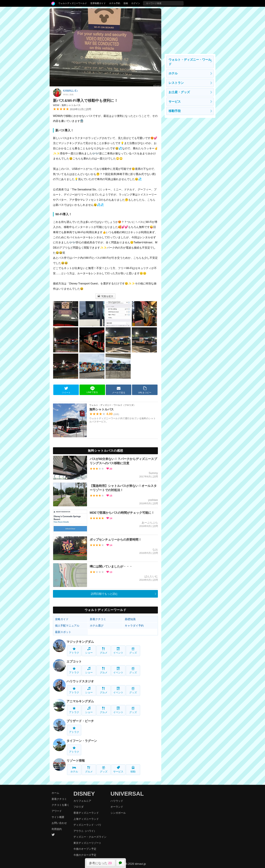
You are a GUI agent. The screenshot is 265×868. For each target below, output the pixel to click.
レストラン (176, 83)
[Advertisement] (190, 29)
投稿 (126, 3)
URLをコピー (145, 390)
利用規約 (57, 829)
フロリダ (79, 807)
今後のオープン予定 (85, 849)
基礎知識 (130, 619)
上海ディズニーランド (86, 819)
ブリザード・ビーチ (80, 721)
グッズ (133, 651)
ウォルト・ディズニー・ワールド (190, 62)
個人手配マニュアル (67, 626)
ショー (89, 651)
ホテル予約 (115, 3)
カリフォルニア (82, 801)
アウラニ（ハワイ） (85, 831)
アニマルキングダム (80, 701)
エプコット (74, 662)
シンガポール (118, 813)
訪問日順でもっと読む (104, 594)
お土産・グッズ (179, 92)
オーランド (117, 807)
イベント (118, 651)
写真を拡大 (106, 296)
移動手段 (175, 111)
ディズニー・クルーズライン (90, 837)
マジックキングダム (80, 642)
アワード (57, 811)
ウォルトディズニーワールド (73, 3)
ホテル (74, 769)
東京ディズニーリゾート (87, 843)
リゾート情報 (76, 761)
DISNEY (84, 794)
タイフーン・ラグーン (82, 741)
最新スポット (63, 632)
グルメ (104, 651)
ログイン (136, 3)
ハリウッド (117, 801)
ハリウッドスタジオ (80, 681)
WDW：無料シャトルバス (67, 105)
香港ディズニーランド (86, 813)
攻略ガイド (62, 619)
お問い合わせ (59, 823)
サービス (118, 769)
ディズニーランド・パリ (87, 825)
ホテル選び (97, 626)
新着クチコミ (98, 619)
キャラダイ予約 (134, 626)
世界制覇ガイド (98, 3)
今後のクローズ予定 (85, 855)
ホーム (55, 793)
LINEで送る (92, 390)
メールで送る (119, 390)
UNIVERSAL (127, 794)
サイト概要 (58, 817)
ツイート (66, 390)
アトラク (74, 651)
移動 (133, 769)
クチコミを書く (60, 805)
